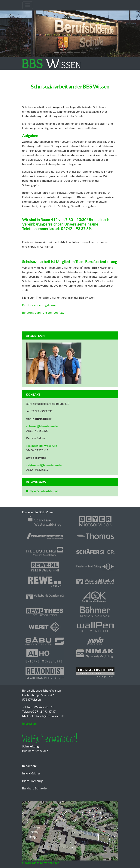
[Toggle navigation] (28, 5)
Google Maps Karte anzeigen (41, 863)
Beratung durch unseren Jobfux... (43, 312)
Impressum (29, 723)
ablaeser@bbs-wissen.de (42, 426)
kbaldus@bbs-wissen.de (41, 446)
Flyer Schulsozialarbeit (44, 491)
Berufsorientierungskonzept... (41, 305)
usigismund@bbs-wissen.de (44, 465)
